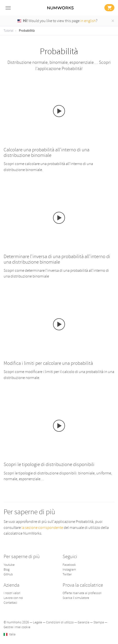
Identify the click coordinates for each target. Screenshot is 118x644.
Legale (38, 622)
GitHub (8, 574)
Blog (7, 570)
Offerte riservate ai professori (82, 593)
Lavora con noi (13, 598)
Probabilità (27, 31)
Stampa (99, 622)
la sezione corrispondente (43, 528)
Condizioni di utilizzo (60, 622)
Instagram (69, 570)
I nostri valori (12, 593)
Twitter (67, 574)
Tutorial (8, 31)
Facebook (69, 565)
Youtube (9, 565)
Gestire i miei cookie (17, 627)
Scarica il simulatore (76, 598)
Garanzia (83, 622)
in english (88, 21)
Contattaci (10, 603)
